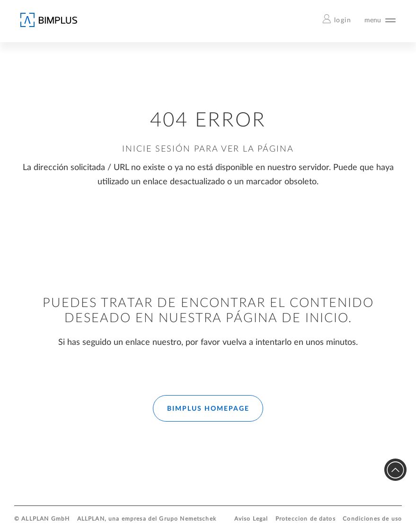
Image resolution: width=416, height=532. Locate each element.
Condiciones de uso (372, 519)
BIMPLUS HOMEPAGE (208, 409)
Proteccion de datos (305, 519)
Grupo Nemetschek (187, 519)
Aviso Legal (251, 519)
